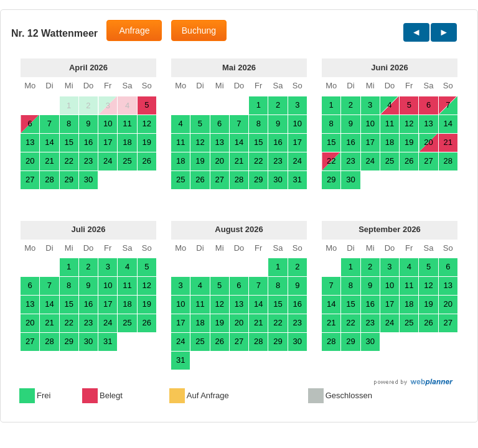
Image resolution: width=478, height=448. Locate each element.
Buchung (199, 30)
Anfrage (134, 30)
